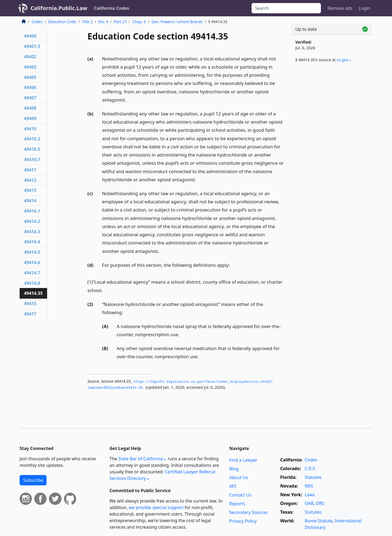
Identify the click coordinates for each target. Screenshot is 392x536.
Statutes (313, 477)
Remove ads (340, 8)
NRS (309, 486)
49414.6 (32, 262)
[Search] (286, 8)
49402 (30, 57)
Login (365, 8)
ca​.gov (343, 60)
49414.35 (33, 293)
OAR (309, 503)
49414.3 (32, 232)
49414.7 (32, 273)
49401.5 (32, 46)
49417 (30, 314)
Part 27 (120, 22)
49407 (30, 98)
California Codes (112, 8)
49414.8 (32, 283)
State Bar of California (140, 459)
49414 (30, 201)
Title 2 (87, 22)
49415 (30, 304)
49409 (30, 118)
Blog (234, 469)
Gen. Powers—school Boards (177, 22)
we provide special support (156, 507)
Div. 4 (103, 22)
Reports (237, 504)
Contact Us (240, 495)
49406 (30, 87)
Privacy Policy (243, 521)
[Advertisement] (332, 157)
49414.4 (32, 242)
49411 (30, 170)
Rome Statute (318, 521)
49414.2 (32, 221)
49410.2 (32, 139)
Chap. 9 (139, 22)
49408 (30, 108)
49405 (30, 77)
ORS (320, 503)
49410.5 (32, 149)
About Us (239, 477)
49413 (30, 190)
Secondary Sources (249, 512)
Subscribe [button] (33, 480)
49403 (30, 67)
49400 (30, 36)
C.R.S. (310, 468)
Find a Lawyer (243, 460)
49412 (30, 180)
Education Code (62, 22)
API (233, 486)
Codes (37, 22)
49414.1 (32, 211)
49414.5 (32, 252)
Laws (310, 495)
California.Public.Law (59, 8)
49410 (30, 129)
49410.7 (32, 160)
